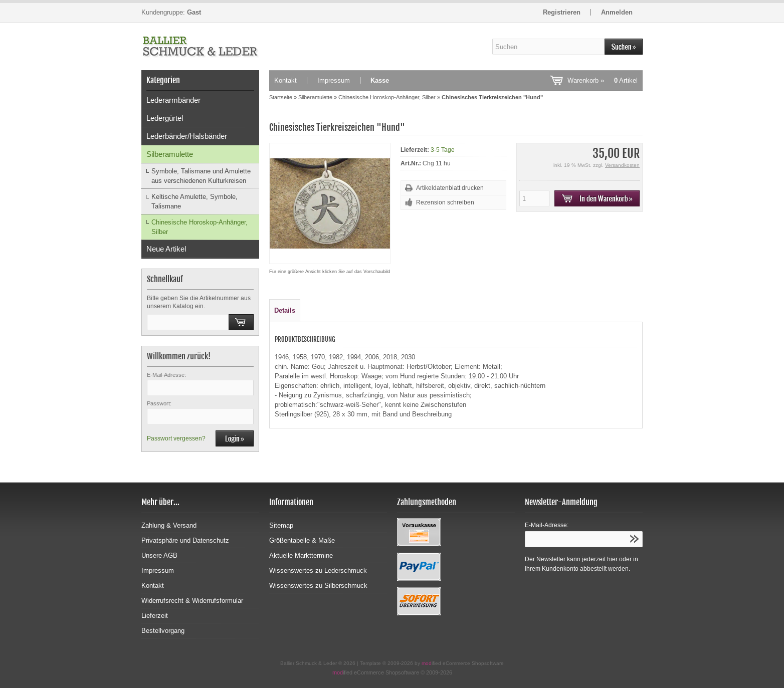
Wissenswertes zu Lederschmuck (318, 570)
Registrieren (562, 12)
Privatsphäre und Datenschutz (185, 540)
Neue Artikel (166, 249)
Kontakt (285, 80)
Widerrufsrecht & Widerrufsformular (192, 601)
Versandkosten (622, 165)
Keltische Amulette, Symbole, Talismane (194, 201)
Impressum (334, 80)
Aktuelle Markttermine (301, 555)
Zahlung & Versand (169, 525)
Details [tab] (285, 310)
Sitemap (281, 525)
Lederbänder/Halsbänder (187, 136)
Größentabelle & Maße (302, 540)
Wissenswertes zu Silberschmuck (318, 586)
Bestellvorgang (163, 631)
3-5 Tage (443, 150)
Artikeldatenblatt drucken (450, 188)
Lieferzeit (155, 616)
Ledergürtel (165, 118)
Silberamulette (170, 154)
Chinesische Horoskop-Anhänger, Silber (200, 227)
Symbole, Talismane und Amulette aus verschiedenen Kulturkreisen (201, 176)
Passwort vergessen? (176, 438)
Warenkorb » (603, 80)
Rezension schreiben (445, 202)
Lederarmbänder (173, 100)
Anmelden (617, 12)
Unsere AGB (159, 555)
